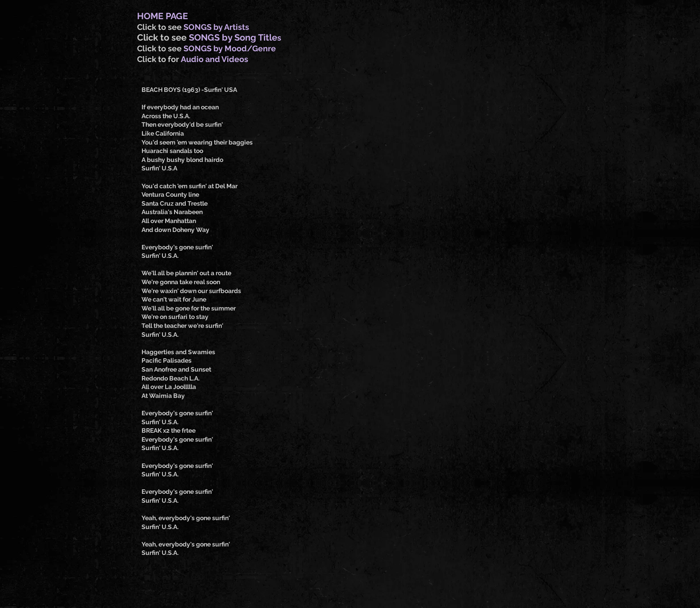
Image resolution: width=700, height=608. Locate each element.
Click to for (159, 59)
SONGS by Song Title (233, 37)
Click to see (160, 27)
